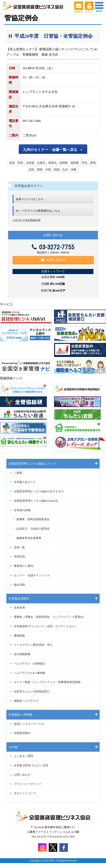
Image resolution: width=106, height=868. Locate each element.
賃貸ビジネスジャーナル (29, 724)
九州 (65, 170)
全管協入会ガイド (25, 482)
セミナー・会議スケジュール (32, 575)
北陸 (31, 170)
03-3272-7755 (53, 247)
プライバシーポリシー (28, 784)
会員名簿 (19, 608)
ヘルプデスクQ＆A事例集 (30, 673)
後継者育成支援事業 (29, 538)
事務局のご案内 (24, 566)
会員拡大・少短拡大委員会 (33, 529)
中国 (48, 170)
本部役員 (19, 557)
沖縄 (73, 170)
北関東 (64, 163)
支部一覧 (19, 547)
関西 (40, 170)
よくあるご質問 (24, 756)
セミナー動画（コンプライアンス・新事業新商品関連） (48, 682)
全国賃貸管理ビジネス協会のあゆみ (36, 501)
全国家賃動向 (22, 733)
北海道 (30, 163)
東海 (93, 163)
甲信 (85, 163)
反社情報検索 (22, 654)
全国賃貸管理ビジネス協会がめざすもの (39, 491)
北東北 (41, 163)
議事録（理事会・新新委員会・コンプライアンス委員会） (50, 617)
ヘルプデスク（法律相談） (30, 664)
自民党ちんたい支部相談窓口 (32, 692)
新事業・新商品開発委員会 (33, 519)
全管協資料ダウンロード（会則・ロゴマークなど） (46, 626)
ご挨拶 (18, 473)
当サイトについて (25, 793)
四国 (57, 170)
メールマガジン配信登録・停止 (33, 645)
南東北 (52, 163)
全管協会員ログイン (29, 186)
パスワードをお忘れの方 (27, 220)
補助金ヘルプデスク (26, 701)
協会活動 (19, 585)
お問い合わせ (53, 260)
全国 (12, 163)
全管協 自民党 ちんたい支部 (31, 765)
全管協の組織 (22, 510)
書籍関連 (19, 636)
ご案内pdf (29, 135)
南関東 (75, 163)
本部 (20, 163)
